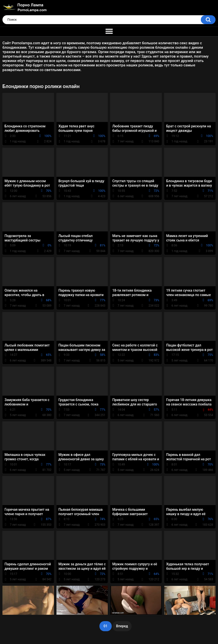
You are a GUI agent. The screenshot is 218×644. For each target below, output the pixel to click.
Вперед (122, 626)
